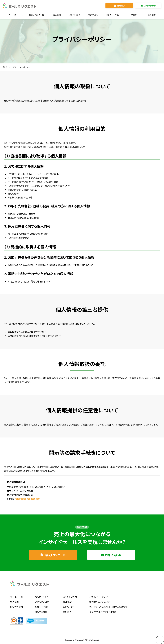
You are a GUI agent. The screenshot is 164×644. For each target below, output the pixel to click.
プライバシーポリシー (100, 597)
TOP (5, 67)
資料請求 (121, 6)
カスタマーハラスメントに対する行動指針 (109, 607)
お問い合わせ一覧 (36, 15)
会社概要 (152, 15)
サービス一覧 (16, 597)
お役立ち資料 (93, 15)
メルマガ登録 (41, 612)
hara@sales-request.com (27, 499)
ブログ (134, 15)
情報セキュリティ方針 (99, 602)
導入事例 (57, 15)
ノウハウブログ (42, 602)
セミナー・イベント (113, 15)
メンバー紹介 (75, 15)
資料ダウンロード (55, 555)
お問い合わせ (150, 6)
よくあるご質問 (70, 597)
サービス (13, 15)
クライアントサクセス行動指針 (103, 612)
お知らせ (67, 612)
